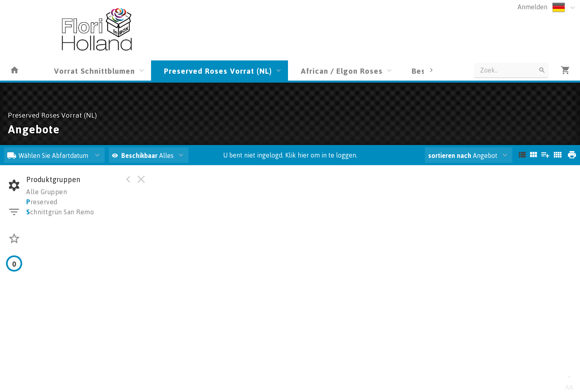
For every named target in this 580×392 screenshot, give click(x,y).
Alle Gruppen (47, 192)
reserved (42, 202)
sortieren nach (451, 156)
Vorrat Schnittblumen (94, 71)
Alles (143, 156)
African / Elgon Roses (342, 71)
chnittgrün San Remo (60, 212)
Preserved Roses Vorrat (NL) (218, 71)
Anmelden (532, 7)
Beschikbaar (140, 156)
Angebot (463, 156)
